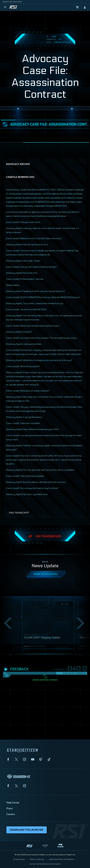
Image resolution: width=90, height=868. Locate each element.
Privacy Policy (19, 859)
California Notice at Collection (62, 859)
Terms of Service (37, 859)
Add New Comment (74, 673)
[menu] (5, 7)
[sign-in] (85, 7)
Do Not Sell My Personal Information (45, 864)
